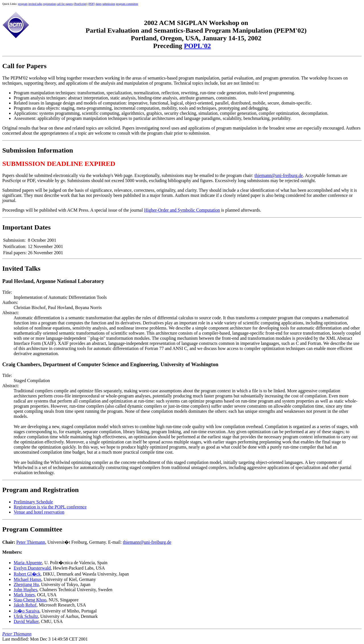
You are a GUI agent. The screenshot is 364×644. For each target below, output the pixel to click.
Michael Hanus (27, 579)
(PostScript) (80, 4)
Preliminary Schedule (33, 502)
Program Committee (32, 529)
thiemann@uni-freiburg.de (279, 175)
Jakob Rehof (25, 605)
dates (99, 4)
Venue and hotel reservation (39, 512)
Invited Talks (21, 268)
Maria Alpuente (28, 563)
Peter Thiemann (31, 542)
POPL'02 (197, 46)
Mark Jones (24, 595)
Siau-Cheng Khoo (30, 600)
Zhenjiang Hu (26, 584)
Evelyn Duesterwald (32, 568)
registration (49, 4)
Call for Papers (24, 66)
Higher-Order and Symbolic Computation (182, 210)
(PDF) (91, 4)
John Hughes (25, 590)
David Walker (26, 621)
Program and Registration (41, 490)
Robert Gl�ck (27, 574)
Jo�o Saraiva (26, 611)
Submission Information (38, 150)
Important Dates (26, 227)
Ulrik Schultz (26, 616)
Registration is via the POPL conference (50, 507)
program (23, 4)
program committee (127, 4)
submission (109, 4)
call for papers (65, 4)
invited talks (35, 4)
